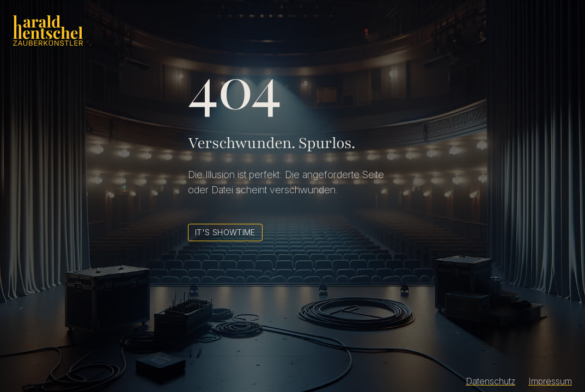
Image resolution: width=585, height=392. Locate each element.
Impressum (550, 381)
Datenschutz (490, 381)
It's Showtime (225, 232)
